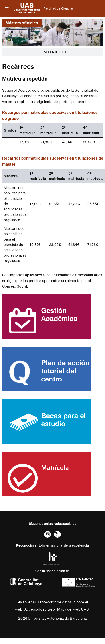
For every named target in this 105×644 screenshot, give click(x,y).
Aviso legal (27, 602)
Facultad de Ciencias (59, 8)
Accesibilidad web (40, 609)
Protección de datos (55, 602)
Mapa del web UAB (73, 609)
